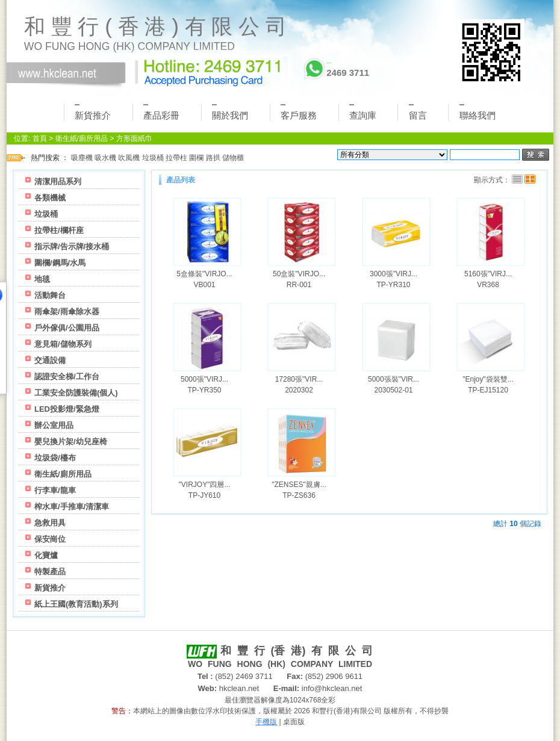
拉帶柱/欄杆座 (59, 230)
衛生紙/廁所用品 (82, 138)
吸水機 (105, 158)
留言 (418, 112)
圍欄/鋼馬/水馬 (60, 263)
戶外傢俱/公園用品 (67, 328)
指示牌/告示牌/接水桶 (72, 246)
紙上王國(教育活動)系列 (76, 604)
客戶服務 (299, 112)
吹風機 (129, 158)
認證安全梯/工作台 (67, 377)
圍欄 (196, 158)
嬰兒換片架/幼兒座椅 (71, 442)
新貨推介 (93, 112)
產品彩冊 (161, 112)
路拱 (213, 158)
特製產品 (50, 572)
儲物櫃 (233, 158)
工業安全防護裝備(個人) (76, 393)
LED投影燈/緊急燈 (67, 409)
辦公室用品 (54, 425)
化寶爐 (46, 555)
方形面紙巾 (134, 138)
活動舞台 (50, 295)
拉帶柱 (176, 158)
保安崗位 (50, 539)
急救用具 (50, 523)
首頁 (40, 138)
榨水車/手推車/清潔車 (72, 507)
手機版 (266, 722)
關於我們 (230, 112)
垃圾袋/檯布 (55, 458)
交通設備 (50, 360)
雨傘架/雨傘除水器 (67, 312)
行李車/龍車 (55, 490)
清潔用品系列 (58, 181)
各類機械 (50, 198)
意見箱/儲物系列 (63, 344)
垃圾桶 (153, 158)
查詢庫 (363, 112)
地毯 (42, 279)
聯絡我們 (478, 112)
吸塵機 (82, 158)
